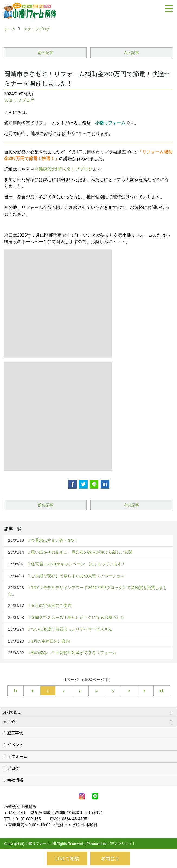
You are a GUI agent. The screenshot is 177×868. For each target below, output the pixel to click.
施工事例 (15, 733)
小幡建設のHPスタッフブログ (63, 169)
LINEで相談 (67, 858)
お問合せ (110, 858)
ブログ (13, 768)
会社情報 (15, 780)
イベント (15, 745)
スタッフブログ (19, 100)
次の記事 (131, 53)
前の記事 (46, 53)
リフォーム (17, 756)
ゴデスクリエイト (121, 844)
